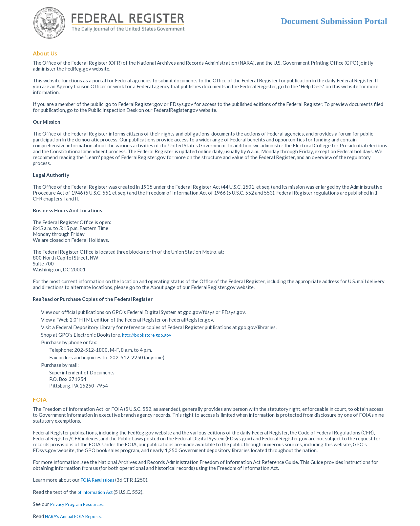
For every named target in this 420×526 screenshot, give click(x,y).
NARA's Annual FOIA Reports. (73, 516)
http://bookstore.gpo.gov (147, 335)
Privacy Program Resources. (77, 504)
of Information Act (95, 492)
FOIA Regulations (97, 480)
